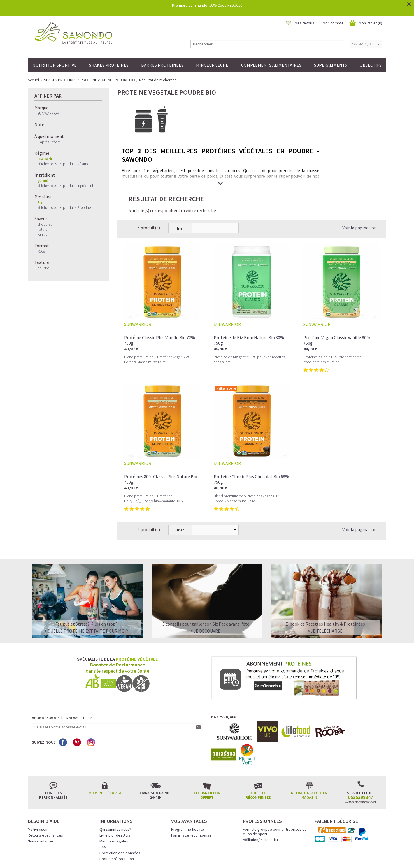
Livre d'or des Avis (115, 789)
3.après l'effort (48, 142)
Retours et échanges (45, 789)
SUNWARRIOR (48, 113)
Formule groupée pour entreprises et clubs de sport (274, 785)
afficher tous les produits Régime (63, 164)
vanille (42, 234)
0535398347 (360, 751)
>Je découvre (206, 585)
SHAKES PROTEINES (109, 65)
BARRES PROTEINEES (162, 65)
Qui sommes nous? (115, 783)
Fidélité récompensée (258, 749)
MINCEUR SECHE (212, 65)
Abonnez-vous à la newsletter (62, 672)
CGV (103, 801)
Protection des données (120, 807)
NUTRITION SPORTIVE (54, 65)
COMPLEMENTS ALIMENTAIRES (271, 65)
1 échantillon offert (207, 749)
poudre (43, 268)
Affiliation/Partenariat (261, 793)
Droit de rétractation (117, 813)
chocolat (44, 224)
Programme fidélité (188, 783)
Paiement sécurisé (105, 747)
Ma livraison (38, 783)
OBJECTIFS (371, 65)
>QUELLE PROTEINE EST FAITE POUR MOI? (86, 585)
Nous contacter (41, 795)
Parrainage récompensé (191, 789)
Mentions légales (114, 795)
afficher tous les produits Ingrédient (65, 186)
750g (41, 251)
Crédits (227, 856)
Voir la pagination (359, 181)
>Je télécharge (325, 585)
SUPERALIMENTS (331, 65)
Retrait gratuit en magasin (309, 749)
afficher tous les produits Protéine (64, 207)
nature (42, 229)
